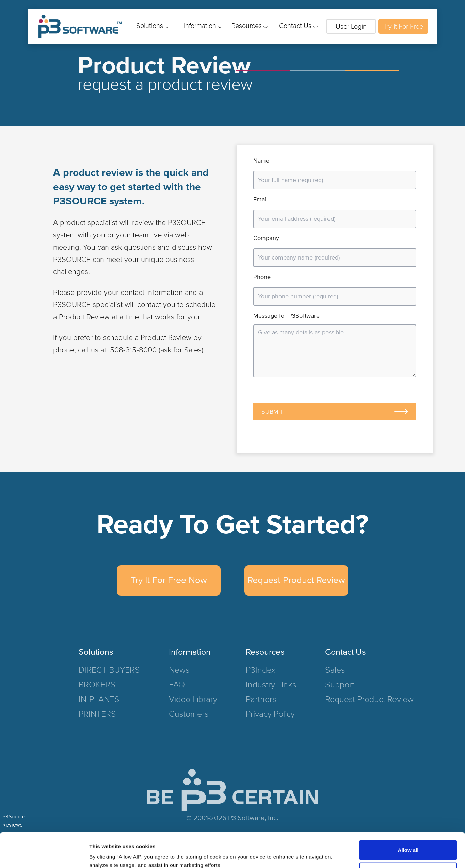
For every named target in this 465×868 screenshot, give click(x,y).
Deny (408, 843)
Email (261, 199)
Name (261, 161)
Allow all (408, 821)
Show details (105, 855)
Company (266, 238)
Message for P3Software (286, 316)
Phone (262, 277)
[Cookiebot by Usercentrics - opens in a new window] (44, 855)
